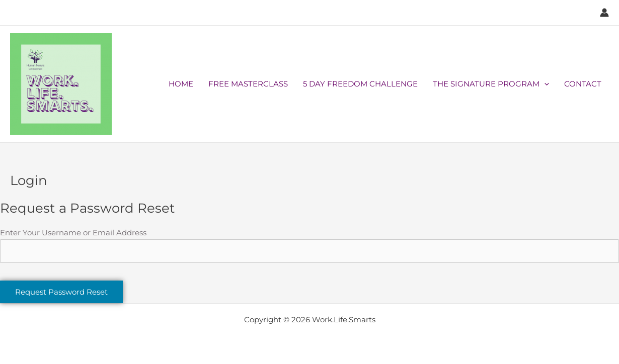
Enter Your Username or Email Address (73, 233)
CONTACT (583, 84)
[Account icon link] (604, 13)
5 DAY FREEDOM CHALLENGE (360, 84)
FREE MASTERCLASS (248, 84)
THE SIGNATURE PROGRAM (491, 84)
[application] (544, 84)
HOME (181, 84)
